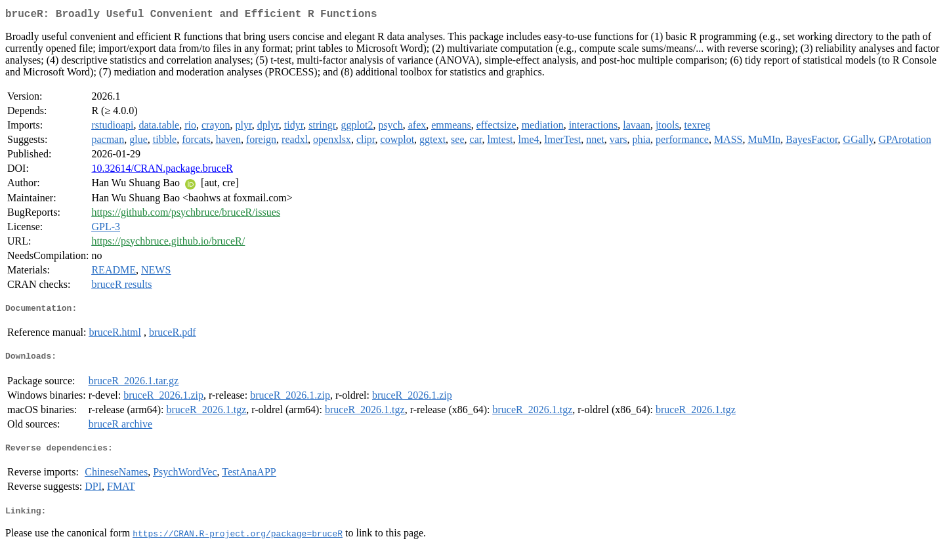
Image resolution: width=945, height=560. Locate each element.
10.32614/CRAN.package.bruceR (162, 171)
